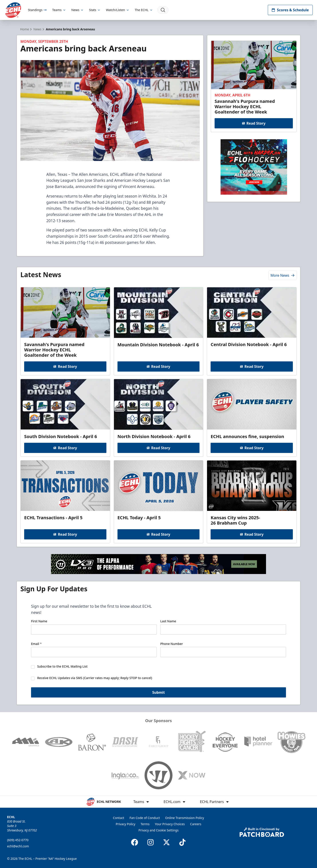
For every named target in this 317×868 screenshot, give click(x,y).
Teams (59, 10)
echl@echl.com (18, 846)
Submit (159, 692)
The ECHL (144, 10)
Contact (119, 818)
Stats (95, 10)
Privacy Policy (125, 824)
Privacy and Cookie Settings (159, 830)
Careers (196, 824)
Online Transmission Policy (185, 818)
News (78, 10)
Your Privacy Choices (170, 824)
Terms (145, 824)
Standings (37, 10)
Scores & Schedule (290, 10)
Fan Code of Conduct (145, 818)
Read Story (254, 123)
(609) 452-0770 (18, 840)
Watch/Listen (118, 10)
